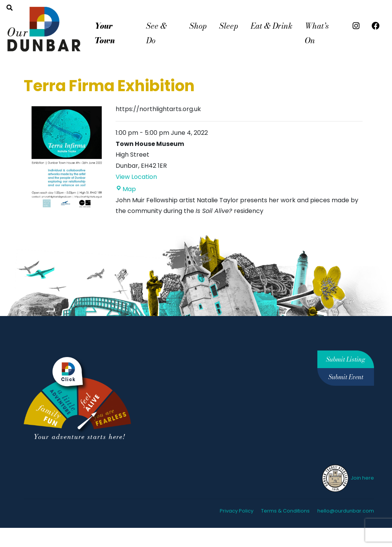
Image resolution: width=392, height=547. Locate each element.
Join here (347, 478)
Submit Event (346, 377)
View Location (136, 177)
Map (126, 189)
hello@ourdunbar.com (346, 511)
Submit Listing (346, 359)
